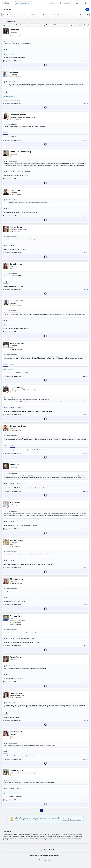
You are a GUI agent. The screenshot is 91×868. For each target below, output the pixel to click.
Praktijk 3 (20, 171)
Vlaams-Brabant (35, 25)
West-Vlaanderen (60, 25)
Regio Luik (82, 25)
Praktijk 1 (5, 50)
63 (49, 811)
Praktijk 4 (27, 171)
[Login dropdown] (78, 3)
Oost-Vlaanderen (21, 25)
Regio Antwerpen (8, 25)
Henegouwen (72, 25)
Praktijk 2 (13, 171)
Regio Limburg (47, 25)
